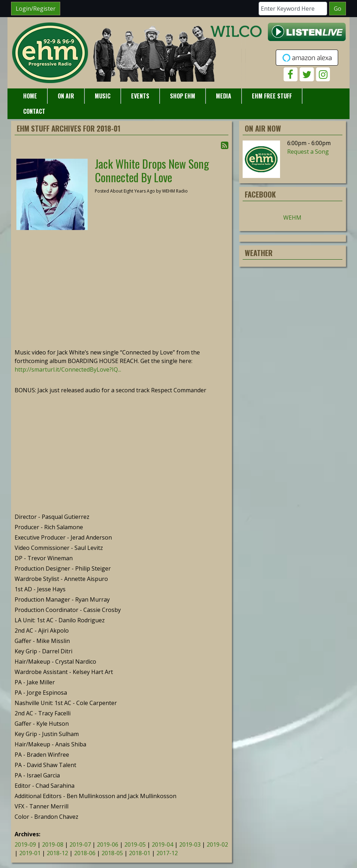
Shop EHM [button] (183, 96)
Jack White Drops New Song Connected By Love (152, 170)
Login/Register (36, 9)
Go (338, 9)
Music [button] (103, 96)
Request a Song (308, 152)
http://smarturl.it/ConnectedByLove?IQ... (68, 369)
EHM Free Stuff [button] (272, 96)
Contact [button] (34, 111)
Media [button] (224, 96)
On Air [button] (66, 96)
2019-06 (108, 844)
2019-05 (135, 844)
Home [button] (30, 96)
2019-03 (190, 844)
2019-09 (25, 844)
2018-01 (140, 853)
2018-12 (57, 853)
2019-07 (80, 844)
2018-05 (112, 853)
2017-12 (167, 853)
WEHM (292, 218)
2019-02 (217, 844)
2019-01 (30, 853)
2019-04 (162, 844)
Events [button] (140, 96)
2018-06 (85, 853)
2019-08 (53, 844)
